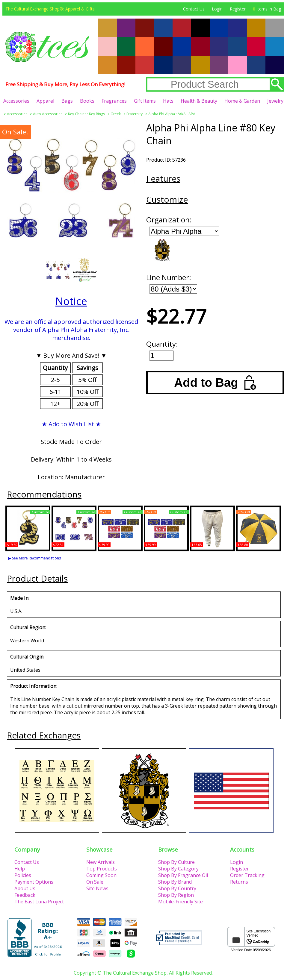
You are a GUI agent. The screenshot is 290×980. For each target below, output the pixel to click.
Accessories (16, 101)
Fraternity (135, 114)
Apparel (45, 101)
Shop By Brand (175, 882)
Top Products (102, 869)
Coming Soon (101, 875)
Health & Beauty (199, 101)
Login (217, 9)
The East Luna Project (39, 902)
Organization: (169, 220)
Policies (23, 875)
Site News (97, 888)
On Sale (95, 882)
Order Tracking (247, 875)
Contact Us (194, 9)
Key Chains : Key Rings (86, 114)
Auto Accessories (48, 114)
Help (20, 869)
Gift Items (145, 101)
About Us (25, 888)
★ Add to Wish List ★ (71, 424)
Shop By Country (177, 888)
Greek (116, 114)
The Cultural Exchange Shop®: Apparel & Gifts (50, 9)
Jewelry (275, 101)
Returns (239, 882)
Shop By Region (176, 895)
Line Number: (169, 277)
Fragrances (114, 101)
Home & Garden (242, 101)
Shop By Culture (176, 862)
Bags (67, 101)
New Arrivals (101, 862)
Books (87, 101)
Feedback (25, 895)
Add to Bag (215, 383)
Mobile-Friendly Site (181, 902)
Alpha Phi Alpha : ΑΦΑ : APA (172, 114)
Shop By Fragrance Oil (183, 875)
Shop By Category (178, 869)
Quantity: (162, 344)
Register (238, 9)
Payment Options (34, 882)
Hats (168, 101)
